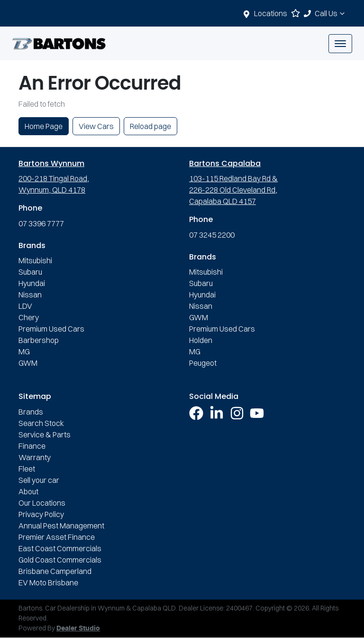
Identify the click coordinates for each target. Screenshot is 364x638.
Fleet (27, 469)
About (28, 491)
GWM (28, 363)
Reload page (150, 126)
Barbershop (39, 340)
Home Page (44, 126)
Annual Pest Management (61, 526)
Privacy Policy (41, 514)
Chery (29, 317)
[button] (340, 44)
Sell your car (39, 480)
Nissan (30, 295)
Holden (201, 340)
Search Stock (41, 423)
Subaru (30, 272)
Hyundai (32, 283)
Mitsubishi (35, 260)
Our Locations (42, 503)
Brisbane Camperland (55, 571)
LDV (25, 306)
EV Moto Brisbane (48, 583)
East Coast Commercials (60, 548)
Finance (32, 446)
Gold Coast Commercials (60, 560)
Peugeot (203, 363)
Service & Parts (45, 435)
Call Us (331, 13)
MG (24, 351)
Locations (271, 13)
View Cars (96, 126)
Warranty (35, 457)
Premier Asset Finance (57, 537)
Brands (31, 412)
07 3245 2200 (212, 235)
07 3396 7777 (41, 223)
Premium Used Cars (51, 329)
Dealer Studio (78, 629)
